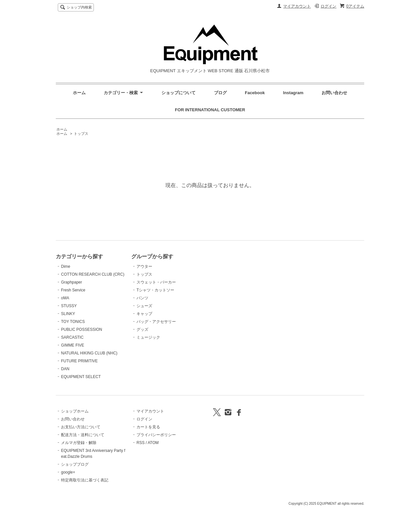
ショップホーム (75, 411)
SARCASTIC (72, 337)
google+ (68, 472)
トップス (81, 134)
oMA (65, 298)
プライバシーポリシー (156, 435)
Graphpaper (72, 282)
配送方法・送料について (83, 435)
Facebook (255, 93)
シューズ (144, 306)
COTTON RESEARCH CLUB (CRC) (93, 274)
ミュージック (148, 337)
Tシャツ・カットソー (155, 290)
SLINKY (68, 314)
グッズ (142, 329)
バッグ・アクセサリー (156, 322)
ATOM (153, 443)
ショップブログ (75, 464)
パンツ (142, 298)
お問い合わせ (334, 93)
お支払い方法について (81, 427)
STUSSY (69, 306)
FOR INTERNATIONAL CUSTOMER (210, 110)
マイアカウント (297, 6)
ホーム (79, 93)
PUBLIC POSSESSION (82, 329)
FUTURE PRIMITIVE (79, 361)
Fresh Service (73, 290)
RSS (141, 443)
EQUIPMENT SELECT (81, 377)
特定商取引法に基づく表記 (85, 480)
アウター (144, 266)
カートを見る (148, 427)
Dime (66, 266)
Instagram (294, 93)
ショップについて (178, 93)
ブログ (220, 93)
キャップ (144, 314)
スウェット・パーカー (156, 282)
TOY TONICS (73, 322)
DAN (65, 369)
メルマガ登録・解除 (79, 443)
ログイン (328, 6)
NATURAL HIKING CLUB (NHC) (89, 353)
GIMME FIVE (73, 345)
